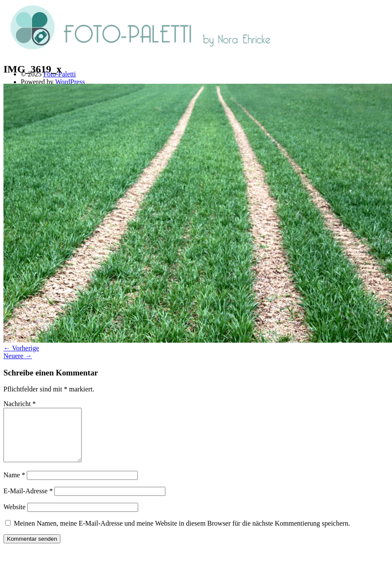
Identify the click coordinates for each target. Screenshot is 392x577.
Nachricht (20, 404)
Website (14, 517)
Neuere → (18, 356)
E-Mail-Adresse (28, 501)
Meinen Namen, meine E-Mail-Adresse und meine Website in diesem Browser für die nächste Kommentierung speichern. (182, 534)
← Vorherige (21, 348)
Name (14, 485)
